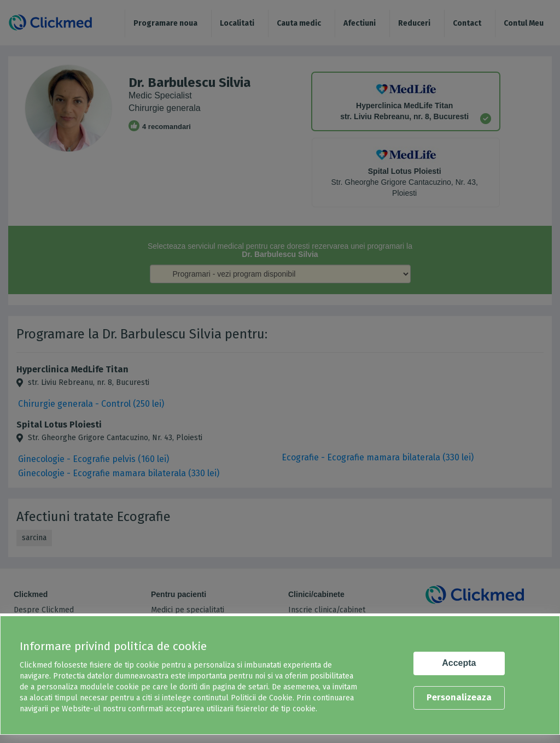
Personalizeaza (459, 697)
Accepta (459, 663)
